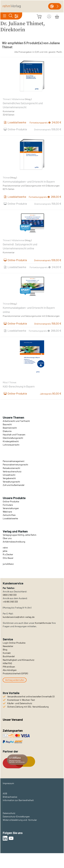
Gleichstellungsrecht (13, 438)
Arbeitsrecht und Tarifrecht (16, 421)
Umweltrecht (9, 475)
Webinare (7, 512)
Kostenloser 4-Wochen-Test (21, 700)
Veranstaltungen (11, 508)
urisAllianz (8, 564)
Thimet (6, 99)
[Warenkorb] (57, 16)
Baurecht (7, 424)
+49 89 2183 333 (10, 602)
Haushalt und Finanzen (14, 434)
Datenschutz (9, 813)
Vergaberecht (9, 478)
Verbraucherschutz (12, 471)
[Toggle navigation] (5, 16)
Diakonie (7, 431)
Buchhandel (9, 656)
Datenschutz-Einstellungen (16, 816)
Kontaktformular (43, 623)
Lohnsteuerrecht (11, 445)
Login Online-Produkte (14, 643)
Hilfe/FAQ (7, 663)
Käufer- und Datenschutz (20, 703)
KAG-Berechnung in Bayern (19, 386)
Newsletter (8, 646)
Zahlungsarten (13, 730)
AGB (5, 793)
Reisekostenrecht (11, 468)
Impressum (8, 783)
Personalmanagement (14, 461)
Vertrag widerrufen (15, 680)
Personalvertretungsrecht (15, 464)
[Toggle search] (11, 16)
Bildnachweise (10, 797)
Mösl (5, 382)
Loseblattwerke (10, 518)
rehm (5, 548)
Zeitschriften (9, 515)
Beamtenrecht (10, 428)
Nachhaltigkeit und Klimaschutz (19, 660)
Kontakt (7, 653)
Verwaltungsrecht (11, 482)
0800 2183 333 (10, 595)
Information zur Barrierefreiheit (18, 800)
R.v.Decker (8, 554)
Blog (5, 650)
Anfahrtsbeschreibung (14, 542)
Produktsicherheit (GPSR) (15, 673)
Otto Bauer (8, 558)
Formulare (8, 505)
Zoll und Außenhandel (13, 485)
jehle (5, 551)
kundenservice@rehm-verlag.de (19, 617)
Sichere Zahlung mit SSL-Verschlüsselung (28, 707)
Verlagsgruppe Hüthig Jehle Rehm (20, 535)
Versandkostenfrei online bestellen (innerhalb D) (31, 696)
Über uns (7, 538)
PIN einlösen (9, 667)
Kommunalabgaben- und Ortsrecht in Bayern (29, 181)
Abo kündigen (10, 670)
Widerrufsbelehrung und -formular (20, 820)
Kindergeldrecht (11, 441)
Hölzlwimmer (18, 99)
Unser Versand (13, 720)
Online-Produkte (11, 501)
